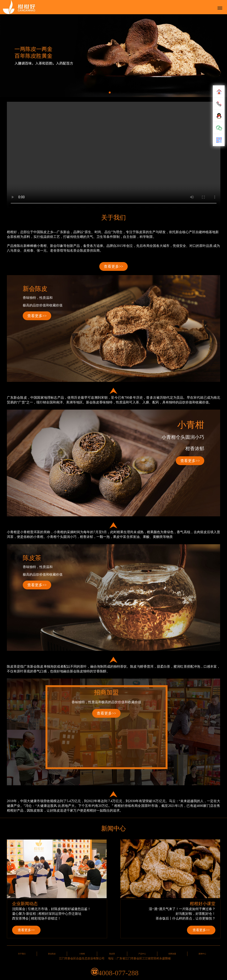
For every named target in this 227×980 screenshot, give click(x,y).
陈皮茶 (112, 954)
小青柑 (82, 954)
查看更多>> (113, 266)
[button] (110, 92)
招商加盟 (172, 954)
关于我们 (22, 954)
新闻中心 (202, 954)
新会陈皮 (52, 954)
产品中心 (142, 954)
